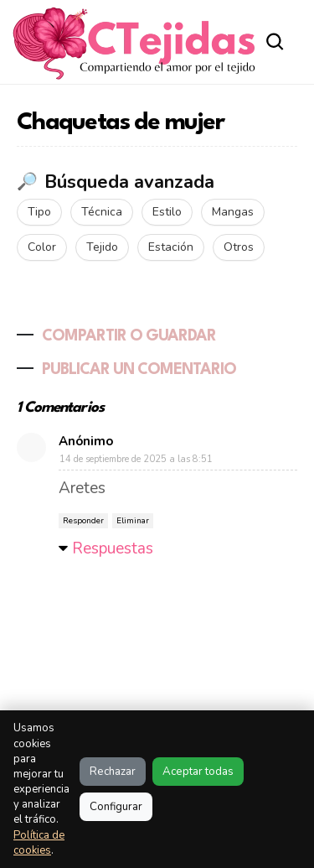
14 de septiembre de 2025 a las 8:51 (136, 459)
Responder (83, 521)
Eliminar (133, 521)
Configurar (116, 807)
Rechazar (113, 772)
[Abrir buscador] (275, 42)
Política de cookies (39, 843)
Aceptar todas (198, 772)
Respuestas (113, 548)
